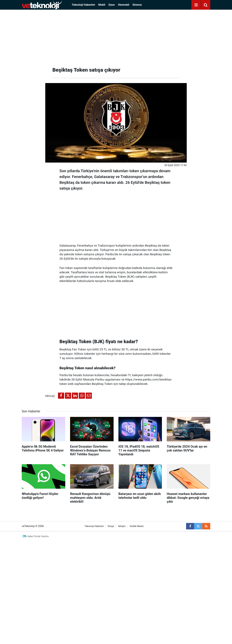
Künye (111, 526)
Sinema (137, 5)
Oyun (112, 5)
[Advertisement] (116, 37)
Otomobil (124, 5)
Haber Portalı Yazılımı (38, 536)
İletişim (122, 526)
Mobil (102, 5)
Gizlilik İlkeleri (137, 526)
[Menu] (196, 5)
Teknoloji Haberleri (83, 5)
